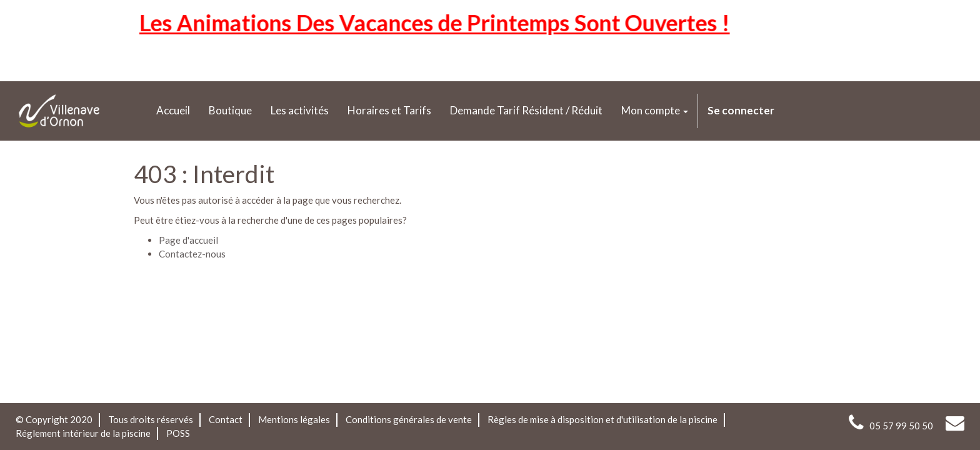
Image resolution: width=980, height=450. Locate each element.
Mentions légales (294, 419)
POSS (178, 433)
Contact (226, 419)
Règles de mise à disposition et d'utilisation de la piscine (602, 419)
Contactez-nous (192, 254)
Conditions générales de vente (409, 419)
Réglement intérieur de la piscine (83, 433)
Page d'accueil (188, 240)
